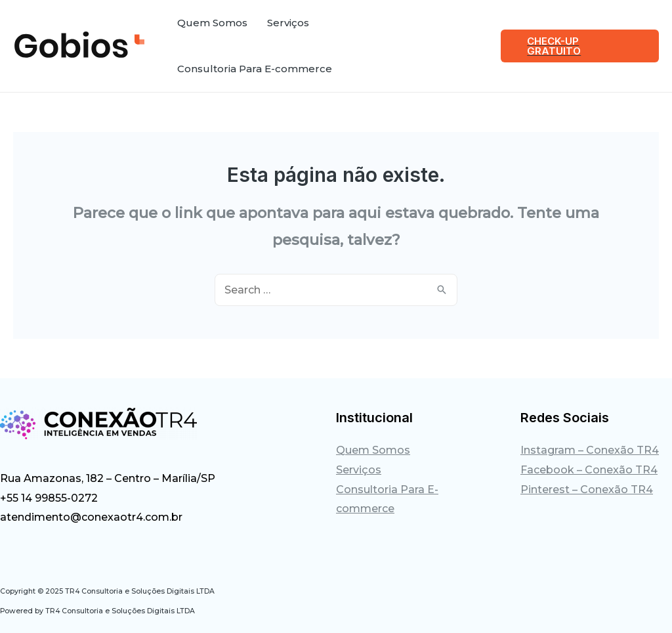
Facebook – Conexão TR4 (589, 470)
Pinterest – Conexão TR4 (587, 490)
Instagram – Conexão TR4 (590, 450)
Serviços (359, 470)
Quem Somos (373, 450)
